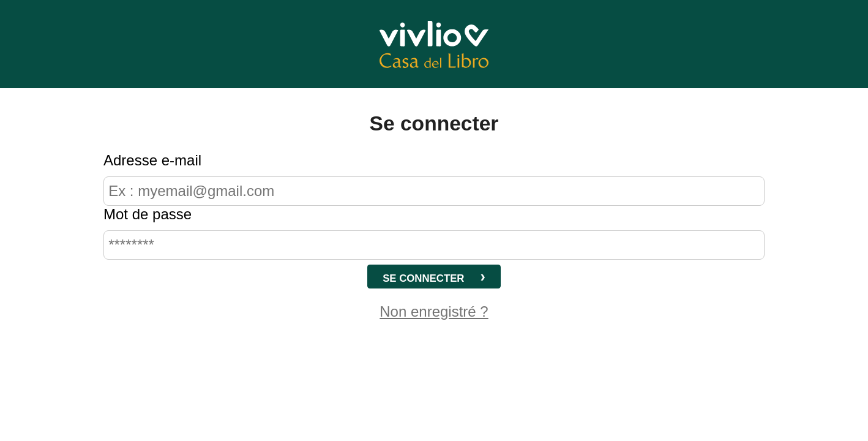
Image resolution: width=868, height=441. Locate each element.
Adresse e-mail (152, 160)
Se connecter (423, 278)
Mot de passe (148, 214)
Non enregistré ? (434, 311)
